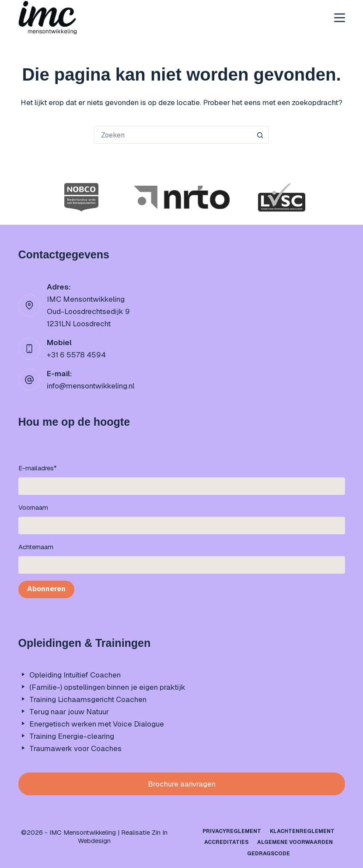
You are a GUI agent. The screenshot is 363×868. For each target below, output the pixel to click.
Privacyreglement (232, 831)
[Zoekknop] (260, 135)
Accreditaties (226, 842)
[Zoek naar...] (173, 135)
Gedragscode (269, 854)
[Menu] (340, 18)
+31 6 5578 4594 (76, 355)
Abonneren (46, 589)
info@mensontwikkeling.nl (91, 386)
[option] (82, 197)
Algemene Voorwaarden (295, 842)
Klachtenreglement (302, 831)
